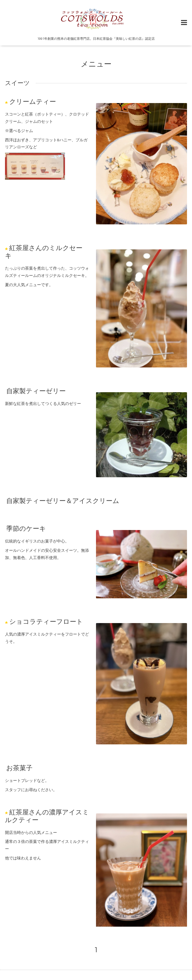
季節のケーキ (26, 529)
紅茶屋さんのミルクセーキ (44, 252)
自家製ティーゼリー (36, 391)
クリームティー (33, 102)
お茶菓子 (19, 768)
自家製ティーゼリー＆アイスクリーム (63, 501)
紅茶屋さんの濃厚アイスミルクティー (47, 816)
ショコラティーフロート (46, 622)
